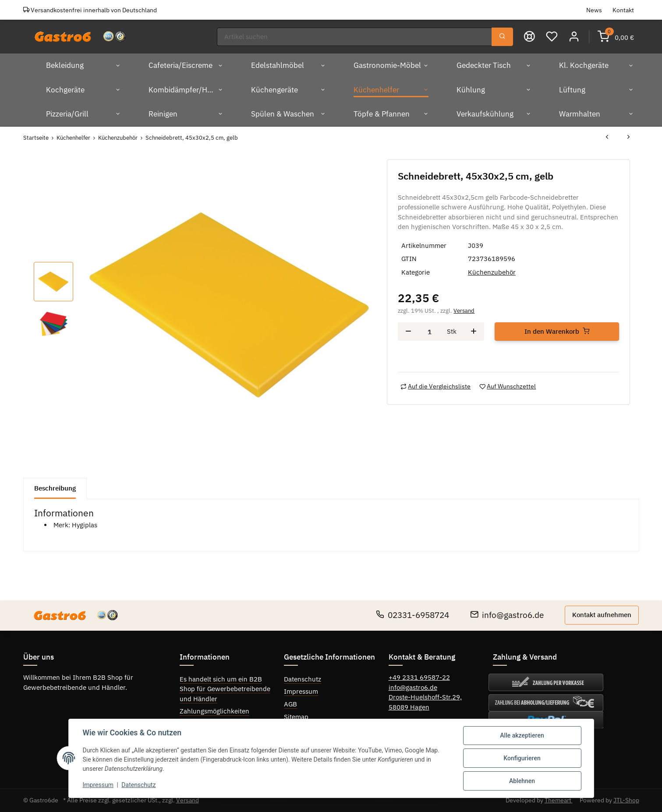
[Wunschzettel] (552, 37)
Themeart (559, 800)
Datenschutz (303, 679)
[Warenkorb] (616, 37)
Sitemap (296, 717)
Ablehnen (522, 781)
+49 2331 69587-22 (419, 677)
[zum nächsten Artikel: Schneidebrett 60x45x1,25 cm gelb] (628, 138)
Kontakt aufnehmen (602, 615)
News (594, 10)
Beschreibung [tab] (55, 488)
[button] (574, 37)
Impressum (301, 691)
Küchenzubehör (492, 272)
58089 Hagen (409, 707)
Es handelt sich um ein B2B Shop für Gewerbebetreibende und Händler (225, 689)
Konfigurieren (522, 758)
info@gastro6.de (507, 615)
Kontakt (623, 10)
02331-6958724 (412, 615)
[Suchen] (354, 37)
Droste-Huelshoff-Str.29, (425, 697)
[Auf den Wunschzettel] (508, 387)
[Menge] (429, 332)
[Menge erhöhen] (474, 332)
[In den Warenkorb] (557, 332)
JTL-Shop (626, 800)
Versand (464, 311)
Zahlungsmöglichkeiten (214, 711)
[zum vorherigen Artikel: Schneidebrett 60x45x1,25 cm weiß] (607, 138)
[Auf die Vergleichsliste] (435, 387)
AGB (290, 704)
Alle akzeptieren (522, 735)
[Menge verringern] (408, 332)
